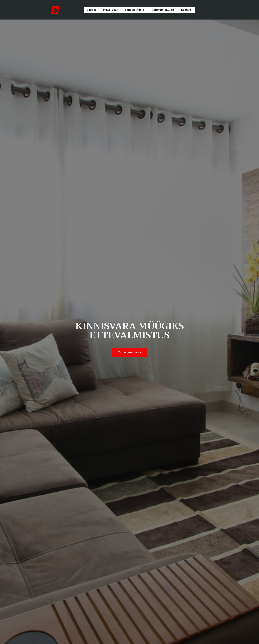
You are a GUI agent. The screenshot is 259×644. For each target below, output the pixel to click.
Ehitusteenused (135, 10)
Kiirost (92, 10)
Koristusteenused (163, 10)
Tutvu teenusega (130, 352)
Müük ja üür (110, 10)
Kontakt (186, 10)
